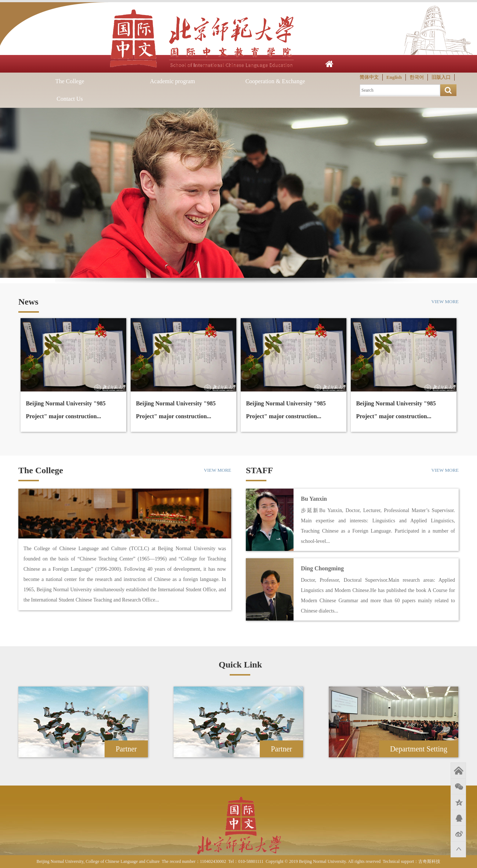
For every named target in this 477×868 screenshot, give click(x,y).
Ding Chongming (322, 568)
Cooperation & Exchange (275, 81)
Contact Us (70, 99)
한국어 (417, 77)
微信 (458, 786)
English (394, 77)
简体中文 (369, 77)
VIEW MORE (445, 301)
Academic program (172, 81)
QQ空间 (458, 802)
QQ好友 (458, 818)
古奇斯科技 (429, 861)
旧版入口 (441, 77)
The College (70, 81)
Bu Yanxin (314, 499)
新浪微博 (458, 834)
